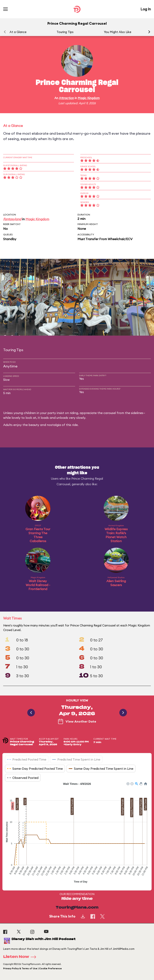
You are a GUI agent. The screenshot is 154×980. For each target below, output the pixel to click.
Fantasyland (12, 219)
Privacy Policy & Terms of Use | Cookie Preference (32, 968)
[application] (77, 833)
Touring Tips (65, 32)
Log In (146, 9)
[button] (149, 32)
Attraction (66, 98)
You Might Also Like (118, 32)
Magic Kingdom (89, 98)
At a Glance (18, 32)
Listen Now (21, 957)
